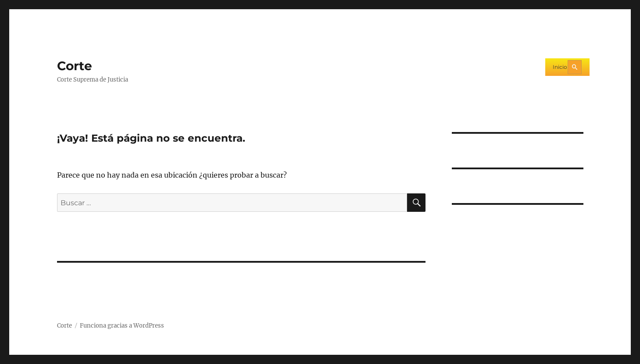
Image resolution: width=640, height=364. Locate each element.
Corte (75, 66)
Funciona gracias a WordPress (122, 326)
